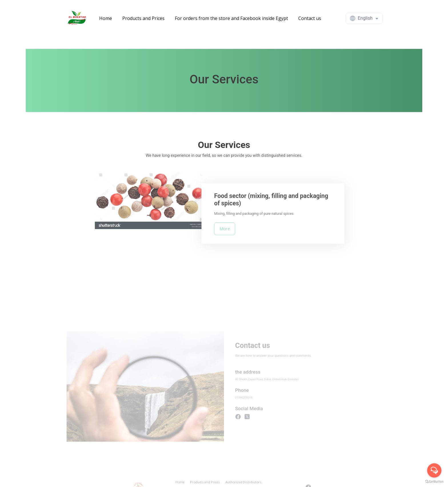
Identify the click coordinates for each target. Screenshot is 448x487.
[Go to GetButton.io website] (434, 481)
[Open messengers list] (434, 470)
